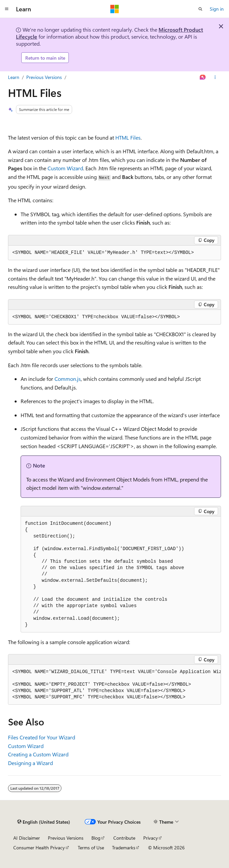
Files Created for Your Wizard (42, 737)
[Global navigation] (7, 9)
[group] (114, 685)
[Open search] (200, 9)
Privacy (151, 838)
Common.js (68, 379)
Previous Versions (44, 77)
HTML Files (128, 137)
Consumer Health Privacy (39, 848)
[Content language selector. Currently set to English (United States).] (44, 822)
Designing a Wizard (30, 763)
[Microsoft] (115, 9)
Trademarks (124, 848)
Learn (14, 77)
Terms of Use (91, 848)
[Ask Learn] (203, 77)
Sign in (217, 9)
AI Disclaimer (27, 838)
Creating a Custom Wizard (38, 754)
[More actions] (215, 77)
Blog (96, 838)
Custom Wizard (65, 168)
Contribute (124, 838)
